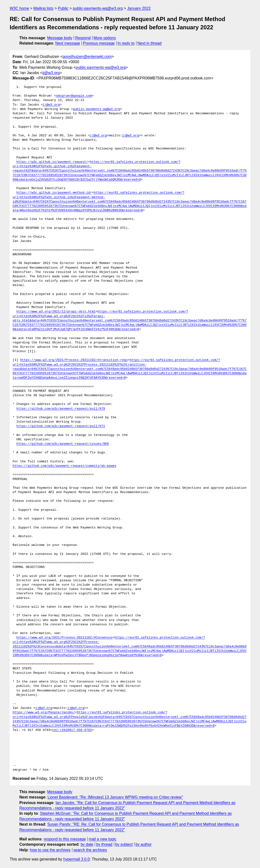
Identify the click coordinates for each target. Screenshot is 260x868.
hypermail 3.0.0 (76, 859)
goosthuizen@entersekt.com (87, 57)
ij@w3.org (51, 73)
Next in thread (149, 43)
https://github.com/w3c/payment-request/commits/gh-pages (64, 466)
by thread (104, 844)
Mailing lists (43, 8)
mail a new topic (103, 839)
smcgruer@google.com (74, 96)
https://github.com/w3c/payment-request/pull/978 (61, 409)
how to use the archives (50, 850)
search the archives (90, 850)
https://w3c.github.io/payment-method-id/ (54, 193)
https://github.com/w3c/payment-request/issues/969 (63, 444)
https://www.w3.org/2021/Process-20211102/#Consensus (65, 638)
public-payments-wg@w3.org (98, 8)
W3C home (19, 8)
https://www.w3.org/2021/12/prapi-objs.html (56, 312)
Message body (60, 38)
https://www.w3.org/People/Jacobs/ (44, 713)
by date (87, 844)
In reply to (126, 43)
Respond (83, 38)
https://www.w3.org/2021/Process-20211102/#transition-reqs (74, 360)
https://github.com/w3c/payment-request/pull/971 (61, 426)
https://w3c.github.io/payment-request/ (52, 162)
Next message (68, 43)
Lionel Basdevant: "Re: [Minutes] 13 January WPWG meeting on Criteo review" (115, 797)
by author (144, 844)
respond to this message (65, 839)
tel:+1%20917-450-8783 (72, 730)
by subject (124, 844)
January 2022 (139, 8)
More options (105, 38)
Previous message (99, 43)
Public (63, 8)
